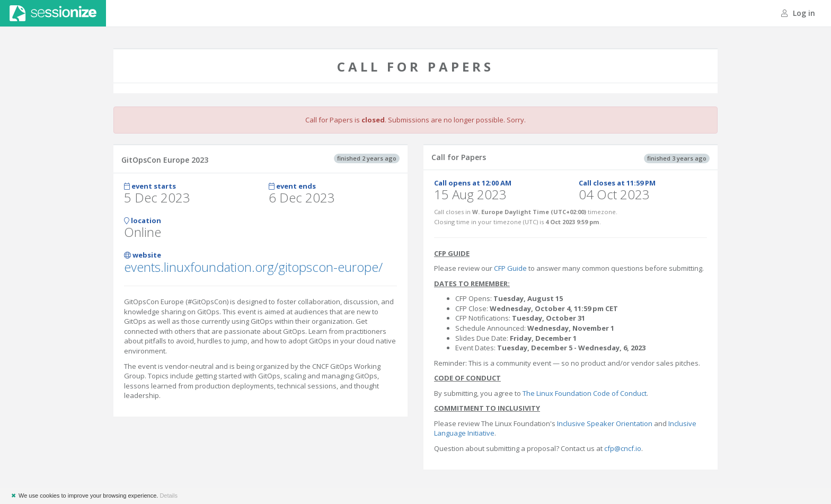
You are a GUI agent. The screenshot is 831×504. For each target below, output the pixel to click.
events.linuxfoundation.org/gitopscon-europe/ (253, 267)
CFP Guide (510, 268)
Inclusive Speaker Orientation (605, 423)
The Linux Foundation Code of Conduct (585, 393)
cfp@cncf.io (623, 448)
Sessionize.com (53, 13)
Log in (798, 13)
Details (169, 496)
